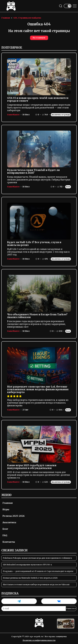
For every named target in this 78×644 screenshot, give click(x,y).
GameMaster (13, 115)
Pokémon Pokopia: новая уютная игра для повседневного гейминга (37, 558)
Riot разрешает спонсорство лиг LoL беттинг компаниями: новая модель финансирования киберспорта (38, 389)
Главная (8, 503)
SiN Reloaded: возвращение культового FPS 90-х (27, 565)
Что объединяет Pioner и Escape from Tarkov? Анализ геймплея (37, 316)
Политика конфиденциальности (39, 640)
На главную (39, 38)
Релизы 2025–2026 (14, 516)
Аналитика (9, 522)
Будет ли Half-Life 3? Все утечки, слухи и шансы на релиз (34, 244)
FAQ (5, 535)
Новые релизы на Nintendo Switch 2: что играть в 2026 (30, 578)
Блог (68, 187)
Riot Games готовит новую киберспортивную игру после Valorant (36, 585)
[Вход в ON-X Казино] (66, 624)
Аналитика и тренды (61, 115)
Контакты (9, 542)
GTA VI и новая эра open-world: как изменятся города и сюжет (38, 99)
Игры (6, 509)
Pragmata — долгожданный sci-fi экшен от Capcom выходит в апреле (38, 571)
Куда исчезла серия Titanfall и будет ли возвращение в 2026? (33, 171)
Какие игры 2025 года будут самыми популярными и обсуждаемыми (32, 467)
